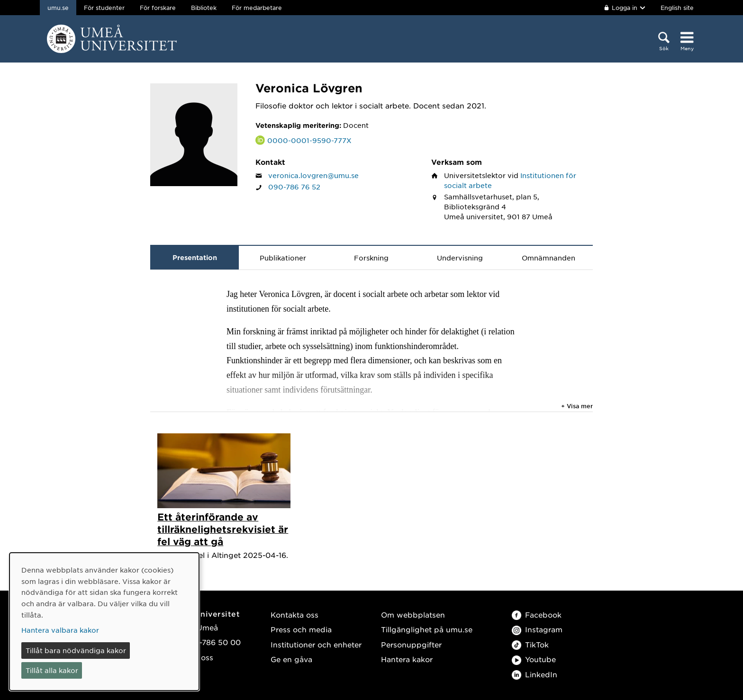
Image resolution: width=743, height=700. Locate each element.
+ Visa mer (577, 406)
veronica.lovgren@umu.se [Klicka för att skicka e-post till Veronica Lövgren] (313, 175)
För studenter (104, 8)
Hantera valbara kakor (60, 630)
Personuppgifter (411, 644)
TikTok (530, 644)
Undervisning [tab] (460, 258)
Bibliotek (204, 8)
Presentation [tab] (195, 257)
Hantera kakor (407, 659)
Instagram (537, 629)
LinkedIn (535, 674)
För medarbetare (257, 8)
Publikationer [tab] (283, 258)
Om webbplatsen (413, 615)
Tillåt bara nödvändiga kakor (76, 650)
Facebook (537, 615)
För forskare (158, 8)
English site (677, 8)
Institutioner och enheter (316, 644)
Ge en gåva (291, 659)
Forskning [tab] (371, 258)
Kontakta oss (294, 615)
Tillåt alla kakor (52, 670)
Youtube (534, 659)
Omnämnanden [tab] (548, 258)
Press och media (301, 629)
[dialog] (104, 622)
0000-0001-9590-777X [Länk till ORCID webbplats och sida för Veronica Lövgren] (309, 140)
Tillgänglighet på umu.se (427, 629)
